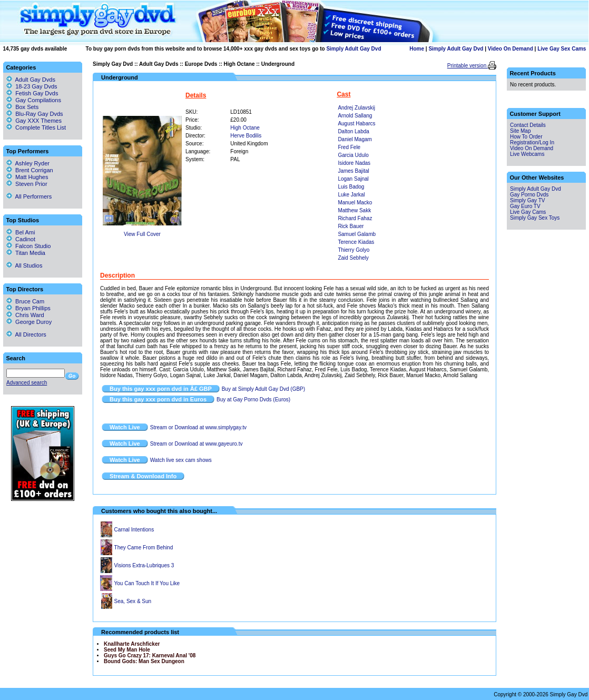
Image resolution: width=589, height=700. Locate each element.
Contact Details (528, 125)
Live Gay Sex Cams (562, 49)
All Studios (24, 265)
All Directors (26, 334)
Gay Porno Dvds (529, 195)
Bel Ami (21, 232)
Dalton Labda (354, 131)
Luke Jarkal (351, 195)
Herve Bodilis (246, 136)
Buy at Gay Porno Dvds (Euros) (253, 400)
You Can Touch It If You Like (147, 583)
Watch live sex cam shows (181, 460)
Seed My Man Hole (127, 650)
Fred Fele (349, 147)
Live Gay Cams (528, 212)
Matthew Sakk (354, 210)
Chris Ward (25, 315)
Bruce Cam (25, 301)
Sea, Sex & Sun (133, 601)
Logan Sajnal (353, 179)
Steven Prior (27, 184)
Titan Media (26, 253)
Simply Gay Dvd (113, 64)
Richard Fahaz (355, 218)
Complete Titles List (36, 127)
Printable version (468, 66)
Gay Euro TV (525, 206)
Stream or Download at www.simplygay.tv (198, 427)
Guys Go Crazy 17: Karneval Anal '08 (150, 655)
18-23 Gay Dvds (36, 86)
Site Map (520, 131)
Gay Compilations (38, 100)
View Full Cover (142, 234)
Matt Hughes (27, 177)
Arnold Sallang (355, 116)
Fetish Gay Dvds (37, 93)
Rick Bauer (351, 226)
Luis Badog (351, 187)
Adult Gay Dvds (159, 64)
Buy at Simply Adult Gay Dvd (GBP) (263, 389)
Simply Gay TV (528, 200)
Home (417, 49)
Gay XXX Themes (38, 121)
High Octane (239, 64)
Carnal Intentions (134, 530)
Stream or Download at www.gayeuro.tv (197, 444)
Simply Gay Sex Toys (535, 218)
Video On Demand (511, 49)
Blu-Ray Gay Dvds (39, 114)
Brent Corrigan (30, 170)
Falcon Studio (28, 246)
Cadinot (21, 239)
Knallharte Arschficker (132, 644)
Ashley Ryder (28, 163)
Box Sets (27, 107)
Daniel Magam (355, 139)
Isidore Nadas (354, 163)
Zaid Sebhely (353, 258)
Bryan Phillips (28, 308)
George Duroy (29, 322)
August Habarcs (356, 124)
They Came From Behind (144, 548)
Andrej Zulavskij (356, 108)
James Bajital (353, 171)
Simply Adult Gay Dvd (354, 49)
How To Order (526, 137)
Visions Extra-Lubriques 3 (144, 565)
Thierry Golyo (354, 250)
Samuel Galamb (357, 234)
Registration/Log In (532, 142)
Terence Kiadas (356, 242)
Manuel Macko (355, 203)
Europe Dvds (201, 64)
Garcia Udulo (353, 155)
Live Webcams (527, 154)
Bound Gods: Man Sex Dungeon (144, 661)
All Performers (29, 196)
